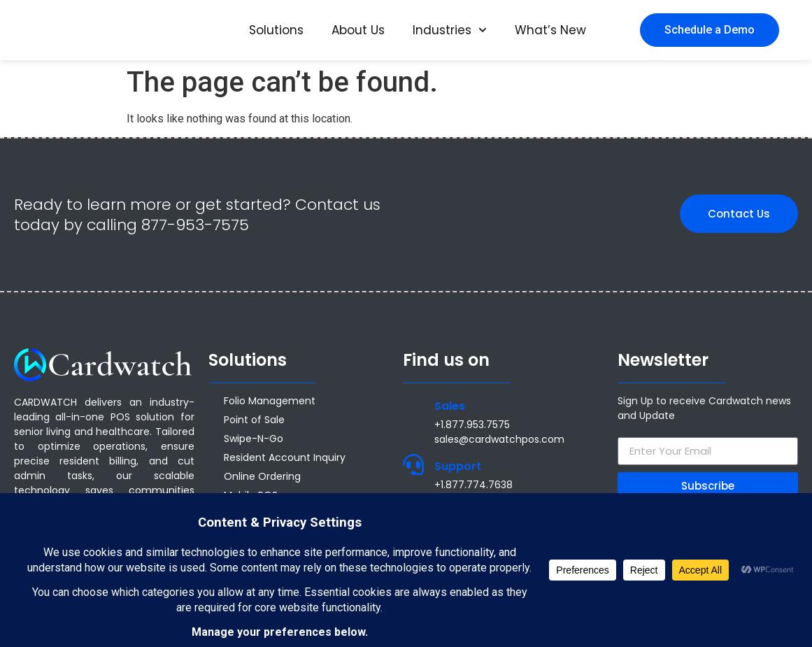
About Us (358, 30)
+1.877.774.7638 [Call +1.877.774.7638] (473, 485)
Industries (450, 30)
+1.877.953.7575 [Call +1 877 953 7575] (472, 425)
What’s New (550, 30)
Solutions (276, 30)
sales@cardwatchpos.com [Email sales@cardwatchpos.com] (499, 439)
